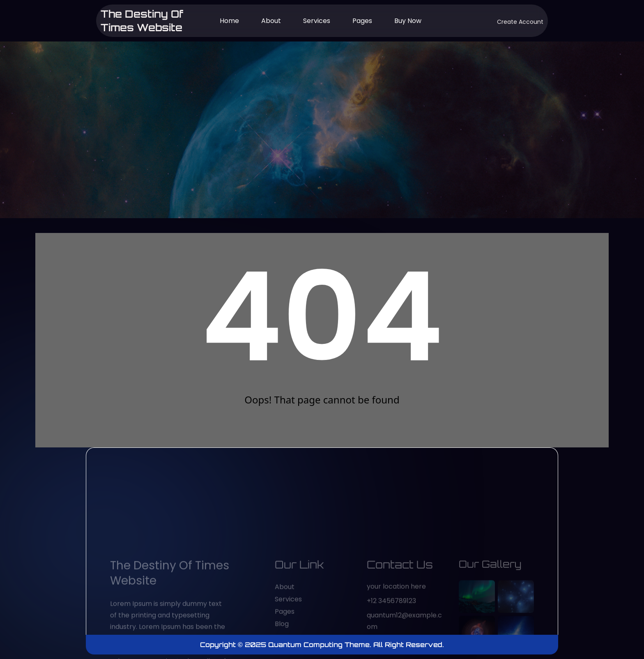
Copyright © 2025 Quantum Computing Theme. (287, 645)
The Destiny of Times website (143, 21)
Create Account (520, 22)
